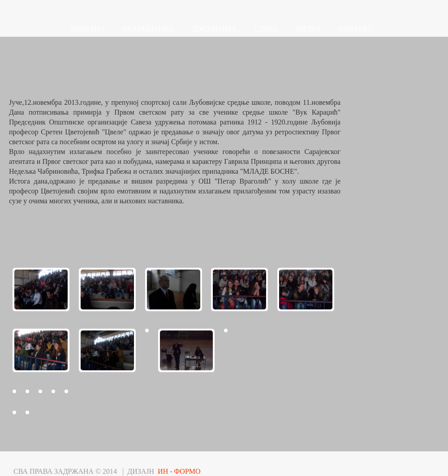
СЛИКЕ (266, 29)
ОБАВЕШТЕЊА (148, 29)
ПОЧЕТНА (88, 29)
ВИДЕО (308, 29)
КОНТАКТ (355, 29)
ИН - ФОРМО (179, 471)
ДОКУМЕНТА (214, 29)
